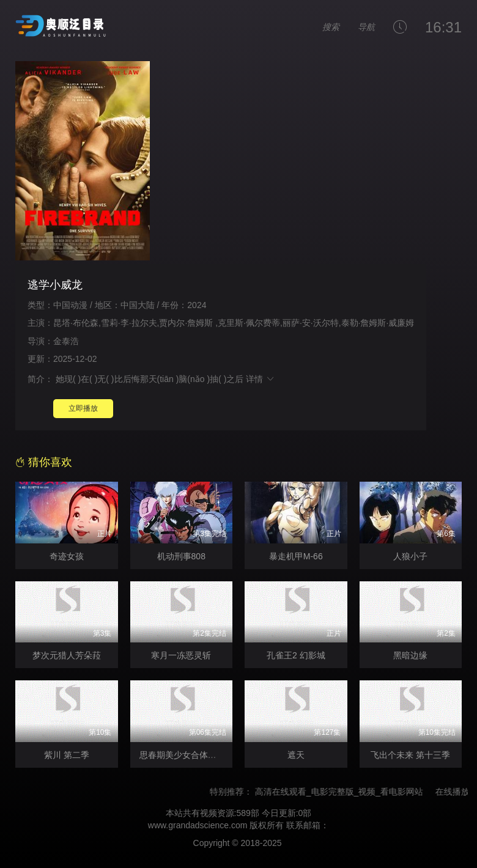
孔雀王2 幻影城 (296, 655)
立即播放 (83, 408)
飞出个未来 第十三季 (410, 755)
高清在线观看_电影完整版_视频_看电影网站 (344, 792)
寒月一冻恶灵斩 (181, 655)
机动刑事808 (181, 556)
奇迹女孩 (67, 556)
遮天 (296, 755)
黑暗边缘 (410, 655)
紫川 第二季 (67, 755)
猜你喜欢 (44, 462)
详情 (261, 379)
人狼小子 (410, 556)
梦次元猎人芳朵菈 (67, 655)
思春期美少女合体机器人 (187, 755)
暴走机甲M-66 (296, 556)
